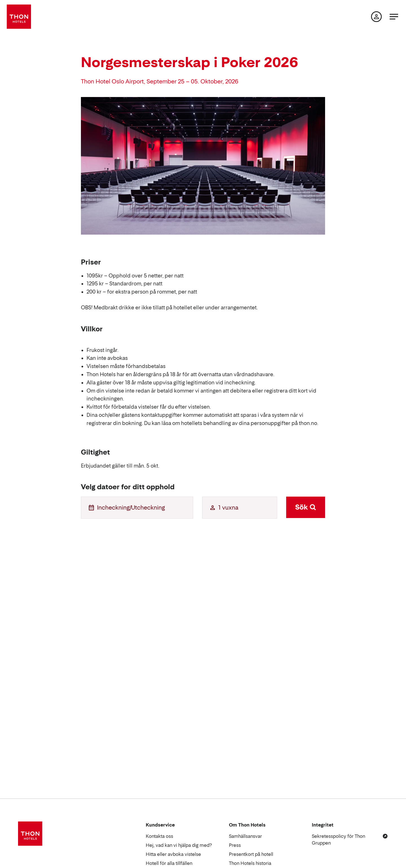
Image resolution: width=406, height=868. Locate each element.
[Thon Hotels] (19, 17)
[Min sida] (376, 17)
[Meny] (394, 17)
